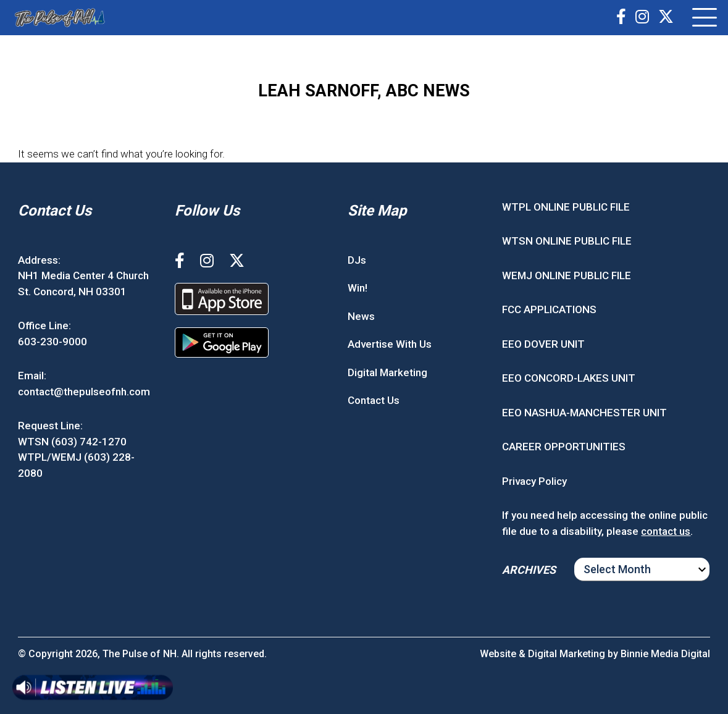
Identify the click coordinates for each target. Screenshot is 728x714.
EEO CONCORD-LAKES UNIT (569, 378)
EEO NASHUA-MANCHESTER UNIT (584, 413)
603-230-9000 (52, 342)
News (361, 316)
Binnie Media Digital (665, 654)
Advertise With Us (390, 344)
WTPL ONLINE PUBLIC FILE (566, 207)
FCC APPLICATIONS (549, 309)
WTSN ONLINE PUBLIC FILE (567, 241)
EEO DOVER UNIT (543, 344)
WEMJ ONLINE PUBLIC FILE (567, 275)
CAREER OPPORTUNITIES (564, 447)
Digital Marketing (387, 372)
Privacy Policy (534, 481)
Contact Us (374, 400)
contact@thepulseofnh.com (84, 392)
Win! (358, 288)
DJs (357, 260)
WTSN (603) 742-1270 (72, 442)
